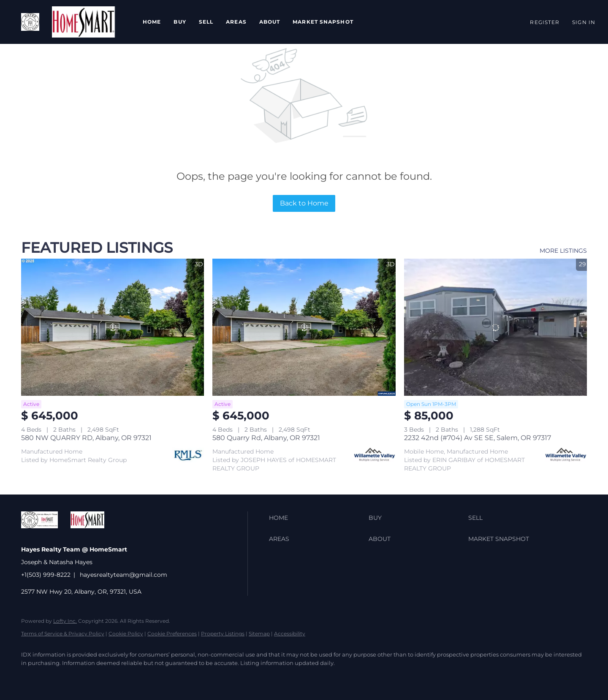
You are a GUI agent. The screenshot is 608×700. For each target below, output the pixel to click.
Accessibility (290, 634)
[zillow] (80, 677)
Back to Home (304, 203)
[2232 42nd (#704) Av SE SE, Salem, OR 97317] (495, 327)
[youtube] (154, 677)
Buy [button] (180, 22)
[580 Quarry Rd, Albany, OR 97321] (304, 327)
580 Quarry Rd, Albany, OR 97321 (266, 438)
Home (152, 22)
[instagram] (129, 677)
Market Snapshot (323, 22)
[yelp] (105, 677)
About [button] (270, 22)
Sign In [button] (584, 22)
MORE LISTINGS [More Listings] (563, 251)
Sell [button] (206, 22)
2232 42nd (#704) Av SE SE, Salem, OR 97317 (478, 438)
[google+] (178, 677)
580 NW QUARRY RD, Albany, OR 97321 (86, 438)
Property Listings (223, 634)
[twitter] (56, 677)
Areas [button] (236, 22)
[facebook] (31, 677)
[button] (30, 22)
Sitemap (259, 634)
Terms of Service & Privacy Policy (63, 634)
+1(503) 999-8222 (46, 575)
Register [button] (545, 22)
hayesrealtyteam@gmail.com (123, 575)
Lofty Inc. (65, 621)
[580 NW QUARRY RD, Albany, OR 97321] (113, 327)
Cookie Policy (126, 634)
